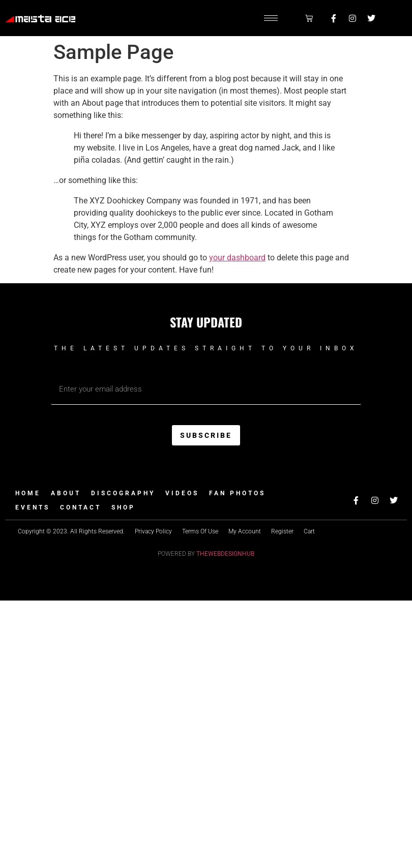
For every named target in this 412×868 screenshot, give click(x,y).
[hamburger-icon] (271, 18)
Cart (309, 531)
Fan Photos (237, 493)
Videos (182, 493)
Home (28, 493)
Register (282, 531)
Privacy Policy (153, 531)
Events (33, 507)
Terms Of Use (200, 531)
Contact (81, 507)
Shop (123, 507)
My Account (245, 531)
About (66, 493)
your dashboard (237, 258)
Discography (123, 493)
